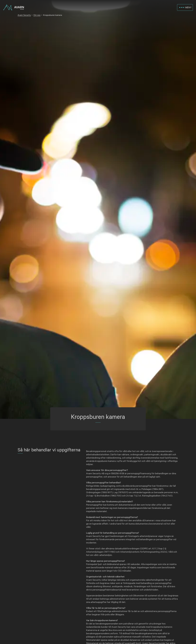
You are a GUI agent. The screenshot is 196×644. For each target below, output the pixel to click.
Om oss (37, 15)
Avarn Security (24, 15)
